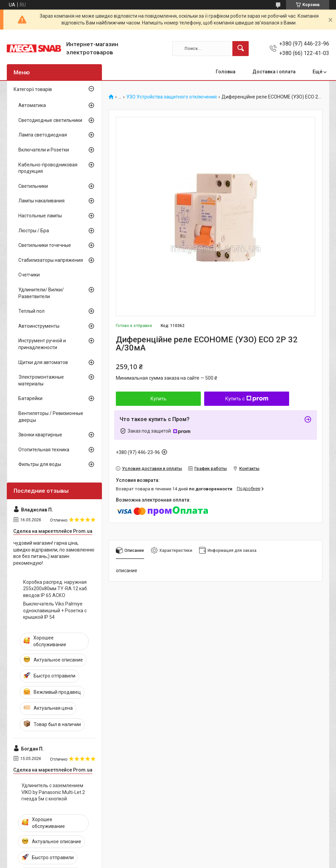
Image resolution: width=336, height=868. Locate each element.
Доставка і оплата (274, 72)
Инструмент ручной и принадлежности (42, 344)
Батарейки (30, 398)
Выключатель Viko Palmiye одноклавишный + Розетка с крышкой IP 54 (55, 610)
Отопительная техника (44, 450)
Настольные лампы (40, 216)
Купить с (247, 399)
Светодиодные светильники (50, 120)
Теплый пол (31, 311)
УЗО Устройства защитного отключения (172, 97)
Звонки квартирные (40, 435)
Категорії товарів (33, 89)
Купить (158, 399)
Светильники (33, 186)
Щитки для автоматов (43, 362)
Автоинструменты (39, 326)
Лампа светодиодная (43, 135)
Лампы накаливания (41, 201)
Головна (226, 72)
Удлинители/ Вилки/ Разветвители (41, 293)
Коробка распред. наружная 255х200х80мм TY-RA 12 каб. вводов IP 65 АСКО (56, 589)
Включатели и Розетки (44, 150)
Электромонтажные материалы (41, 380)
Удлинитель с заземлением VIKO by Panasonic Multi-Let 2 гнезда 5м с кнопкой (53, 792)
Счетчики (29, 275)
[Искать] (241, 49)
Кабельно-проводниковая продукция (48, 168)
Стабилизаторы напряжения (51, 260)
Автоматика (32, 105)
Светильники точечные (45, 245)
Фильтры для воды (40, 464)
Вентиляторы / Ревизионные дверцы (51, 417)
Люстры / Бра (34, 231)
